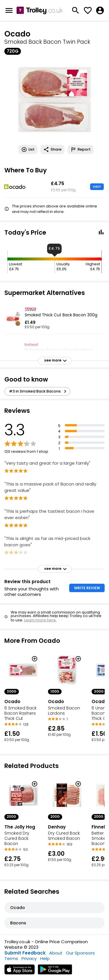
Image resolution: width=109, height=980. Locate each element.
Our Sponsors (80, 953)
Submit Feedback (25, 953)
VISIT (97, 187)
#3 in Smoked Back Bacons (39, 391)
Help (45, 958)
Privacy (29, 958)
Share (52, 149)
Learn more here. (40, 620)
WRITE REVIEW (87, 588)
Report (81, 149)
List (28, 149)
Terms (11, 958)
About (56, 953)
